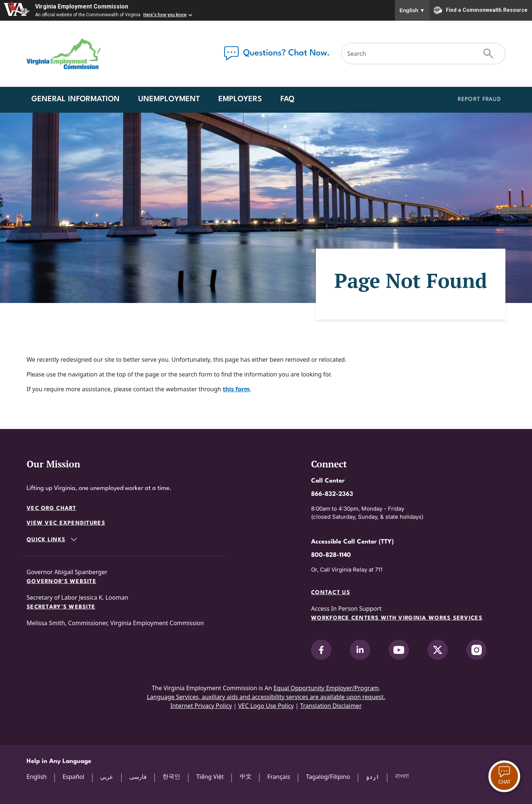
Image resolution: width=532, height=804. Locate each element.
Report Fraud (479, 100)
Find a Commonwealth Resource (481, 10)
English (412, 10)
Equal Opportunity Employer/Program (326, 688)
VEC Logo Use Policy (266, 706)
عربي (107, 777)
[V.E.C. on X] (438, 650)
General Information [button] (76, 99)
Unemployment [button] (169, 99)
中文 (246, 776)
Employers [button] (240, 99)
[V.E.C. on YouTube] (399, 650)
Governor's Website (62, 582)
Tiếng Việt (210, 777)
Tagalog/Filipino (328, 777)
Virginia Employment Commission (82, 6)
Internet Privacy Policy (201, 706)
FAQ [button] (287, 99)
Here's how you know (165, 15)
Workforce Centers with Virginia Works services (397, 618)
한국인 (171, 776)
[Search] (407, 54)
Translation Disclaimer (331, 706)
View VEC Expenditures (66, 523)
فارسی (138, 777)
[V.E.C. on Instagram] (476, 650)
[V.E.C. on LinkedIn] (360, 650)
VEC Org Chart (52, 509)
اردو (372, 777)
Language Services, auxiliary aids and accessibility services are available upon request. (266, 697)
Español (73, 777)
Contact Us (331, 593)
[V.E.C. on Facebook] (321, 650)
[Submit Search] (488, 54)
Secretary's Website (61, 607)
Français (279, 777)
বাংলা (402, 776)
